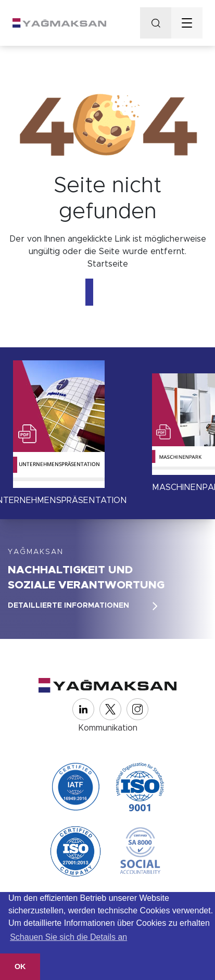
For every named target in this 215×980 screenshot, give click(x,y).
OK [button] (20, 966)
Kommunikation (108, 728)
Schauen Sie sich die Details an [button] (68, 937)
